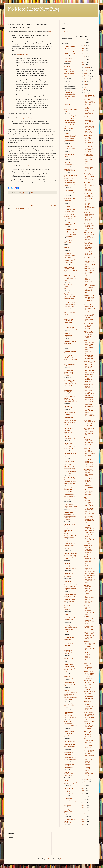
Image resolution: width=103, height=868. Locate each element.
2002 (84, 825)
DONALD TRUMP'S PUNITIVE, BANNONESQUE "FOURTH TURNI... (89, 453)
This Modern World (70, 741)
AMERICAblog (69, 93)
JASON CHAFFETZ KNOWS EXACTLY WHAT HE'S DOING (88, 657)
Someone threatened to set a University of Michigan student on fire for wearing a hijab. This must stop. (71, 696)
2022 (84, 51)
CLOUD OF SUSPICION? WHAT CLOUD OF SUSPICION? (89, 176)
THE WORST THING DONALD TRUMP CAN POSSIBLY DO (89, 120)
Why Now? (68, 772)
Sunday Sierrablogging (71, 329)
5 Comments (34, 193)
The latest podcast (69, 164)
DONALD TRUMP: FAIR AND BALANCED (89, 386)
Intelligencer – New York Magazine (70, 352)
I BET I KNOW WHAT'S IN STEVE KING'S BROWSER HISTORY (89, 491)
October (87, 73)
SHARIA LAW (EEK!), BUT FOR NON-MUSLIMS (88, 149)
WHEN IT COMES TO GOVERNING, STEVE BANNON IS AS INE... (89, 262)
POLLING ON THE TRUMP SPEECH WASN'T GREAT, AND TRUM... (89, 771)
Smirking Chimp (69, 683)
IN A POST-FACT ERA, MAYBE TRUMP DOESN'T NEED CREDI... (89, 318)
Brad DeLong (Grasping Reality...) (70, 170)
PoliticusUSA (68, 542)
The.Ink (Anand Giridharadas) (69, 733)
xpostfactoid (68, 798)
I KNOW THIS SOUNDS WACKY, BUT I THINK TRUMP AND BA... (89, 206)
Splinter (67, 691)
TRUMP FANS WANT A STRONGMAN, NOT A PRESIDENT (89, 111)
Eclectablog (68, 254)
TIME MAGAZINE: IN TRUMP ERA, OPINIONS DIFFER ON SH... (89, 288)
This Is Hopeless (69, 408)
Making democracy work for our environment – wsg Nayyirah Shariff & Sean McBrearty (70, 259)
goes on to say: (28, 118)
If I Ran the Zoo (69, 327)
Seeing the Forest (70, 658)
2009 (84, 805)
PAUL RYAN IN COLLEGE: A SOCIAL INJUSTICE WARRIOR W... (89, 403)
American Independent (68, 104)
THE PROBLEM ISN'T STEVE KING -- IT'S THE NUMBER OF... (89, 519)
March (86, 93)
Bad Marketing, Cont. (70, 439)
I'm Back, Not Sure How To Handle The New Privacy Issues (70, 52)
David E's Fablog (70, 223)
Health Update (68, 392)
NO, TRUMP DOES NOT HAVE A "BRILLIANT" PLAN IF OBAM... (89, 589)
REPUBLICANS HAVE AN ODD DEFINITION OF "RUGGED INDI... (89, 472)
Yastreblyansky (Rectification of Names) (69, 811)
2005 (84, 816)
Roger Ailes (68, 639)
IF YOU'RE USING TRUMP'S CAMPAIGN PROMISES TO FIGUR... (89, 197)
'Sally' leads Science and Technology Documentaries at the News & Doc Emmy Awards (70, 182)
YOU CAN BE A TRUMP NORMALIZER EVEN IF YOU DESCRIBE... (89, 394)
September (87, 76)
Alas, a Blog (68, 58)
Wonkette (67, 780)
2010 (84, 802)
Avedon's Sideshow (70, 125)
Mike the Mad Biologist (69, 430)
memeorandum (69, 417)
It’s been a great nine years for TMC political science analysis (71, 447)
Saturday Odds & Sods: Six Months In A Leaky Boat (71, 279)
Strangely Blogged (70, 704)
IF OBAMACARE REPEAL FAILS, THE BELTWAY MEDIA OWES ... (89, 299)
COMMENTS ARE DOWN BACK (89, 372)
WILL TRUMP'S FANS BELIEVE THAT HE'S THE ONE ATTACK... (89, 423)
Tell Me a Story (69, 722)
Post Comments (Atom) (22, 209)
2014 (84, 791)
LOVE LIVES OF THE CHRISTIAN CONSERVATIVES (89, 167)
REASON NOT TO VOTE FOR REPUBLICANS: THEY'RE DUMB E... (89, 579)
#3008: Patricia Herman (71, 270)
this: (50, 32)
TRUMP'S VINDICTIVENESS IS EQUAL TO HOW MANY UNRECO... (89, 561)
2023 (84, 48)
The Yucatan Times (22, 55)
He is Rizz (67, 815)
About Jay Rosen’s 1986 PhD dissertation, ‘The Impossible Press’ (71, 567)
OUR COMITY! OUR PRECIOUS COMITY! (88, 666)
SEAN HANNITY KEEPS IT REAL (89, 96)
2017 (84, 65)
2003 (84, 822)
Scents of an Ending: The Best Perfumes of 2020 (70, 670)
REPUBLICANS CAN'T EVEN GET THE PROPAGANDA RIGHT (89, 620)
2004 (84, 819)
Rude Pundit (68, 650)
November (87, 70)
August (86, 79)
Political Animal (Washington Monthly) (69, 530)
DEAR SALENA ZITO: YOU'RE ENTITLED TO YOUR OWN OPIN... (89, 227)
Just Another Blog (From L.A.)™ (70, 381)
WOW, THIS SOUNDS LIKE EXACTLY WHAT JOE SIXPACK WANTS (89, 217)
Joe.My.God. (68, 356)
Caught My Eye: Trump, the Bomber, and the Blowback (70, 600)
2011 (84, 799)
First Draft (68, 275)
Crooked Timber (69, 190)
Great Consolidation (70, 303)
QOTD (66, 288)
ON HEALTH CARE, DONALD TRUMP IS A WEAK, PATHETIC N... (89, 501)
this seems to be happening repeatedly (33, 166)
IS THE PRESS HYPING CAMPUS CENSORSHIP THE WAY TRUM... (89, 539)
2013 (84, 794)
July (85, 82)
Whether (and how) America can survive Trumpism (70, 96)
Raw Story (68, 581)
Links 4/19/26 (68, 432)
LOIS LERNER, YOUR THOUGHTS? (88, 628)
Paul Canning (69, 505)
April (86, 90)
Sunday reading (69, 678)
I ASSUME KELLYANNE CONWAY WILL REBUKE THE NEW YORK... (89, 529)
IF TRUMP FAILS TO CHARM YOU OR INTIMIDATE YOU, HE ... (89, 246)
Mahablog (67, 406)
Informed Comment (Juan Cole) (70, 342)
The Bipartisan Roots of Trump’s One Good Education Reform (70, 535)
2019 (84, 59)
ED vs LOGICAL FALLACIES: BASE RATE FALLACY (70, 296)
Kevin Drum (68, 390)
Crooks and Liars (70, 198)
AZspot (67, 133)
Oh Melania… (68, 243)
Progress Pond (69, 573)
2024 (84, 45)
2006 (84, 814)
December (87, 68)
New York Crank (69, 461)
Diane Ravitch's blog (71, 229)
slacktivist (67, 676)
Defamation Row (69, 767)
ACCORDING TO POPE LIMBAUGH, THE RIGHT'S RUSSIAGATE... (89, 355)
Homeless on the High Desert (69, 320)
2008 (84, 808)
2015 (84, 788)
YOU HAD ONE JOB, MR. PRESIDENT (88, 280)
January (86, 782)
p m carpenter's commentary (69, 489)
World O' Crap (69, 788)
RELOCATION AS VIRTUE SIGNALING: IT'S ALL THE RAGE (89, 431)
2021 (84, 54)
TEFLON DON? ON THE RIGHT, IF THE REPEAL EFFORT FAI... (89, 571)
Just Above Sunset (70, 364)
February (87, 779)
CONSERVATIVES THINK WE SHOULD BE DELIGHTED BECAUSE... (89, 365)
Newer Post (12, 205)
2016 (84, 785)
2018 (84, 62)
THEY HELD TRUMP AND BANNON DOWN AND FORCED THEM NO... (89, 413)
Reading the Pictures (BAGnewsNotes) (71, 595)
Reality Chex (68, 606)
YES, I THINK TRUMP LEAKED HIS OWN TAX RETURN (88, 482)
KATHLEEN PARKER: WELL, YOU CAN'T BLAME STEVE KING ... (89, 463)
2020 (84, 57)
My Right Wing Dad (70, 453)
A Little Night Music (70, 158)
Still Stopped (68, 366)
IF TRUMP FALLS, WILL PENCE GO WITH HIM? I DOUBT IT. (89, 102)
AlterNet (67, 81)
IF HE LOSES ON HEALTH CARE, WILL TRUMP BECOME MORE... (89, 272)
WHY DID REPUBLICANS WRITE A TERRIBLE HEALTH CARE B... (89, 646)
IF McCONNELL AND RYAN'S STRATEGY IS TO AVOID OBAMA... (89, 636)
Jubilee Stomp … (69, 322)
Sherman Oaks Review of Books (69, 665)
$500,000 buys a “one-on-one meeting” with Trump (70, 557)
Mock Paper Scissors (71, 437)
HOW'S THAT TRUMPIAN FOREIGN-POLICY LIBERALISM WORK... (89, 140)
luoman (50, 859)
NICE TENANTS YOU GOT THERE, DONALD (89, 326)
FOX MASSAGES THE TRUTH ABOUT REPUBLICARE (89, 511)
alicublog (67, 66)
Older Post (53, 205)
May (86, 87)
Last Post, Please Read (70, 823)
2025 (84, 43)
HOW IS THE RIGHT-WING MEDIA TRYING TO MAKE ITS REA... (89, 706)
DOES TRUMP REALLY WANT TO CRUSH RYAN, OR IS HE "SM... (89, 236)
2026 (84, 40)
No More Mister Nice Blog (34, 9)
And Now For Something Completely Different (71, 725)
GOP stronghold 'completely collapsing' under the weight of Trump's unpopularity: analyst (71, 586)
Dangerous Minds (70, 210)
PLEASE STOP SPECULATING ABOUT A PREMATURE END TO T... (89, 600)
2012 (84, 797)
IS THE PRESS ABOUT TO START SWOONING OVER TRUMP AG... (89, 610)
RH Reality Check (70, 626)
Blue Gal (67, 163)
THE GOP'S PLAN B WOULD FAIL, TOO (89, 253)
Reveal (66, 614)
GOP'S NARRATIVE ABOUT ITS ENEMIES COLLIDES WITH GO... (88, 743)
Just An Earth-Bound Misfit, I (69, 371)
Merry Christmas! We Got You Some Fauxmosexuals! (70, 792)
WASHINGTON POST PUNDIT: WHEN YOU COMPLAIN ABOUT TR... (89, 675)
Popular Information (71, 553)
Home (32, 205)
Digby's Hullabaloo (70, 241)
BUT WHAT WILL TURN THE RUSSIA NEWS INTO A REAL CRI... (89, 753)
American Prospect (70, 116)
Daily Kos (67, 207)
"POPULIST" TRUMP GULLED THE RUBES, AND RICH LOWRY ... (89, 442)
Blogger (62, 859)
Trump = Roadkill (69, 225)
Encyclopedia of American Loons (69, 268)
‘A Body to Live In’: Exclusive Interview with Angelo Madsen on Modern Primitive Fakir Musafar (70, 215)
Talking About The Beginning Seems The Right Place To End (70, 481)
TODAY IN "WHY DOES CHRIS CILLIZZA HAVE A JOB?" (89, 762)
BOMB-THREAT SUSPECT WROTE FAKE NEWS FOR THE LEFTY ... (89, 725)
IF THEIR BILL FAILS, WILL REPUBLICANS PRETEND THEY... (89, 308)
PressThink (68, 563)
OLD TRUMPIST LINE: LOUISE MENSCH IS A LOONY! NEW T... (89, 716)
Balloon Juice (68, 147)
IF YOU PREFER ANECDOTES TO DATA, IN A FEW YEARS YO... (89, 158)
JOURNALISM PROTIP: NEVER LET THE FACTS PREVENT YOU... (88, 550)
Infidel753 (67, 334)
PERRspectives (69, 513)
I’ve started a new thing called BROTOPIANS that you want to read (71, 758)
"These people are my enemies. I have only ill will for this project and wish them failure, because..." (71, 138)
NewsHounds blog (70, 478)
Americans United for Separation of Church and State (70, 120)
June (86, 84)
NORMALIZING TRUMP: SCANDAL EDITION (89, 734)
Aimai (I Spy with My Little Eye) (70, 47)
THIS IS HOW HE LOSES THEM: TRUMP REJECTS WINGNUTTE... (89, 129)
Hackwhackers (69, 311)
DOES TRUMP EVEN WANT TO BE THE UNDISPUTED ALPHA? (89, 335)
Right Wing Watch (70, 637)
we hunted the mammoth (69, 753)
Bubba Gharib (68, 249)
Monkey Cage (69, 443)
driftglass (67, 247)
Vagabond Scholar (70, 744)
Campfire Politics (69, 660)
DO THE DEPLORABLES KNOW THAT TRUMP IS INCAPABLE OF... (89, 345)
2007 (84, 811)
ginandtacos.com (69, 293)
